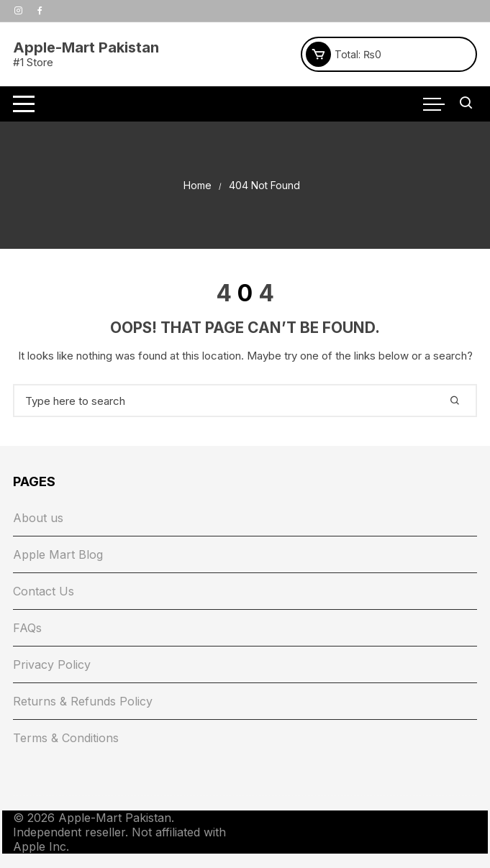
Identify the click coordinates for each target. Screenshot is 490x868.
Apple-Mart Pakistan (86, 47)
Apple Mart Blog (58, 554)
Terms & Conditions (66, 738)
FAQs (27, 628)
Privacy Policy (52, 664)
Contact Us (44, 591)
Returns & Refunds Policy (83, 701)
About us (38, 518)
